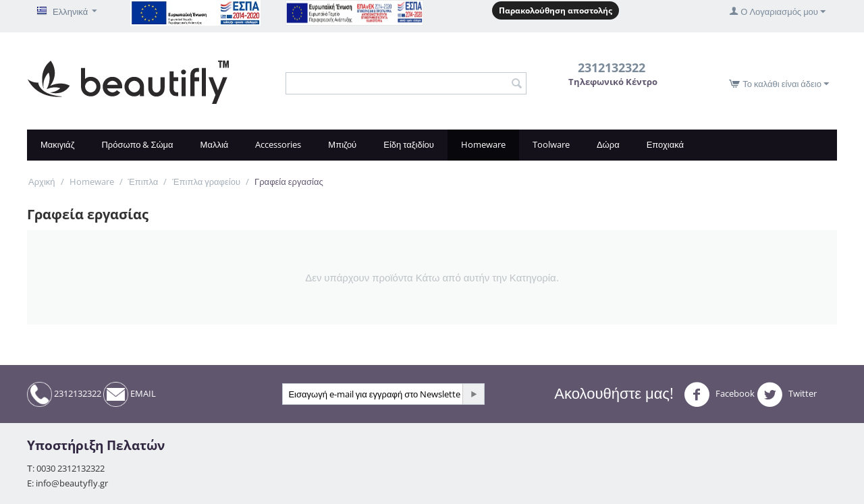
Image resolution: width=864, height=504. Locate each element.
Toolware (551, 144)
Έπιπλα (143, 181)
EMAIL (130, 394)
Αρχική (42, 181)
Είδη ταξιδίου (409, 144)
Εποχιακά (665, 144)
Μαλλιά (215, 144)
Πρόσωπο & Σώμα (137, 144)
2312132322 (64, 394)
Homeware (483, 144)
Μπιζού (342, 144)
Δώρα (608, 144)
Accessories (278, 144)
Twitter (787, 395)
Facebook (719, 395)
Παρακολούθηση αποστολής (556, 10)
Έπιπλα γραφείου (206, 181)
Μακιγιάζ (57, 144)
